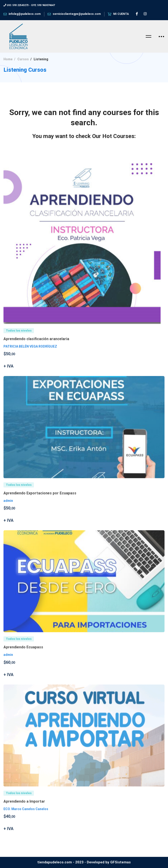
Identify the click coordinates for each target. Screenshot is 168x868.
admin (8, 507)
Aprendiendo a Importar (24, 808)
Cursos (23, 59)
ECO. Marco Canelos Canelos (26, 815)
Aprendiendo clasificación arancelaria (36, 345)
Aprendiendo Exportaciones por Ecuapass (40, 499)
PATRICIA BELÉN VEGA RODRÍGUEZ (30, 353)
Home (8, 59)
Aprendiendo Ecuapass (23, 654)
